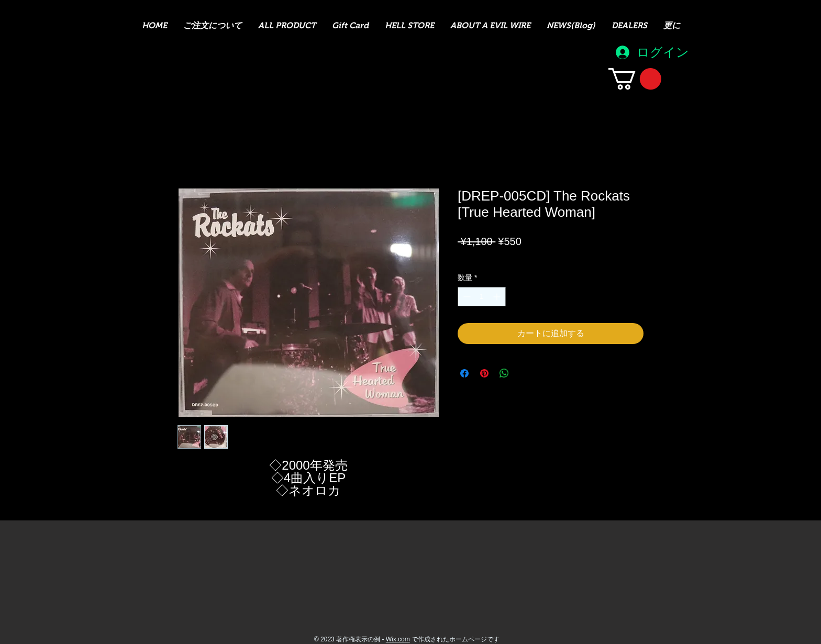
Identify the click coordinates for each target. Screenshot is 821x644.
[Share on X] (524, 373)
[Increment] (498, 297)
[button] (635, 79)
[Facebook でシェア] (464, 373)
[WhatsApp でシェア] (504, 373)
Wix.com (398, 639)
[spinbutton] (482, 297)
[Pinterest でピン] (484, 373)
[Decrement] (466, 297)
